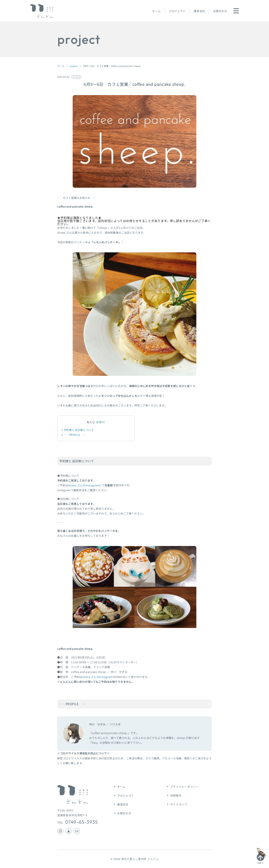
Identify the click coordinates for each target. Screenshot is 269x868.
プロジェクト (177, 11)
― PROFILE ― (74, 435)
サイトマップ (179, 804)
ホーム (156, 11)
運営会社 (199, 11)
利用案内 (176, 795)
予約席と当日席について (78, 430)
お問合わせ (220, 11)
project (74, 66)
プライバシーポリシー (184, 787)
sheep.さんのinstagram (84, 485)
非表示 (100, 422)
